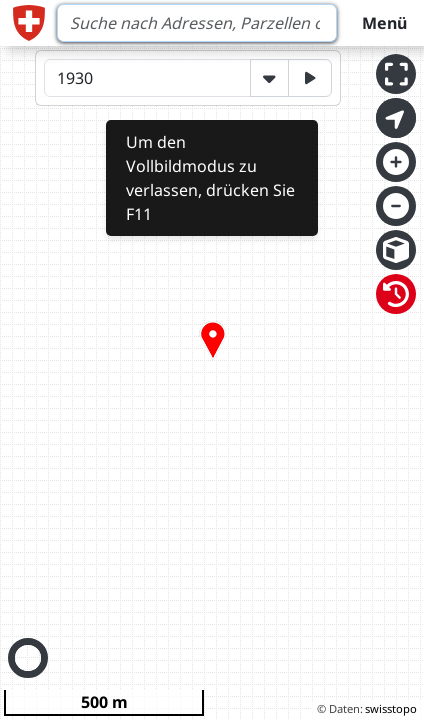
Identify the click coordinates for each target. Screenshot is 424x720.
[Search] (197, 23)
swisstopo (391, 708)
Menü (384, 23)
